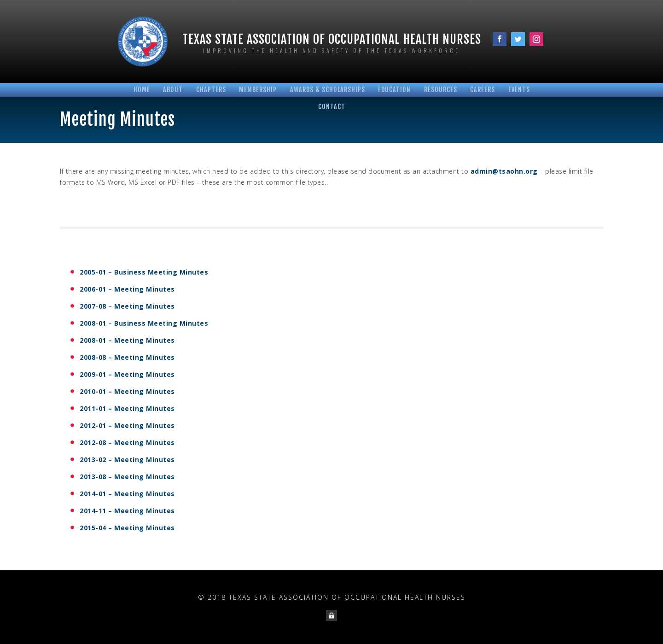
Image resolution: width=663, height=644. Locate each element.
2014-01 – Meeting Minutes (127, 494)
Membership (258, 90)
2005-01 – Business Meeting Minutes (144, 272)
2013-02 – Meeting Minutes (127, 460)
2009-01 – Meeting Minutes (127, 374)
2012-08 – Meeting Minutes (127, 442)
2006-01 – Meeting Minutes (127, 289)
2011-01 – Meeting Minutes (127, 408)
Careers (483, 90)
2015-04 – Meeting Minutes (127, 528)
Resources (441, 90)
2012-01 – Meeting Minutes (127, 425)
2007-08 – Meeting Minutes (127, 306)
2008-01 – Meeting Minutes (127, 340)
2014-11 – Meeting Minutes (127, 511)
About (173, 90)
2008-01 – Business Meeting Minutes (144, 323)
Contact (332, 107)
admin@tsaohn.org (504, 171)
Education (394, 90)
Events (519, 90)
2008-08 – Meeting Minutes (127, 357)
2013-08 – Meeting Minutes (127, 477)
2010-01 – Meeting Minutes (127, 391)
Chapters (211, 90)
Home (142, 90)
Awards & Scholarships (328, 90)
